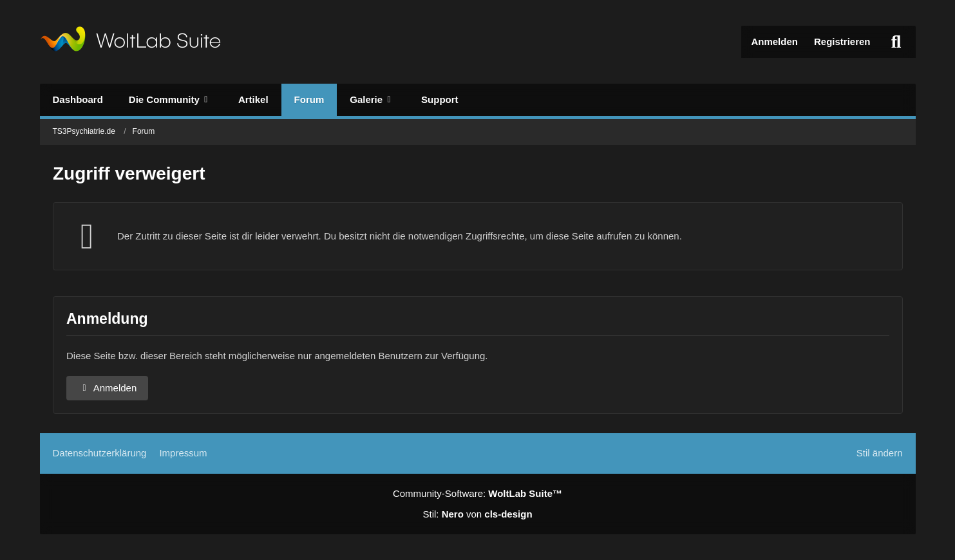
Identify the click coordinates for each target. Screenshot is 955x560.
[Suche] (896, 42)
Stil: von (477, 514)
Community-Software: (477, 493)
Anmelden (774, 42)
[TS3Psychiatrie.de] (130, 42)
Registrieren (842, 42)
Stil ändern (880, 453)
